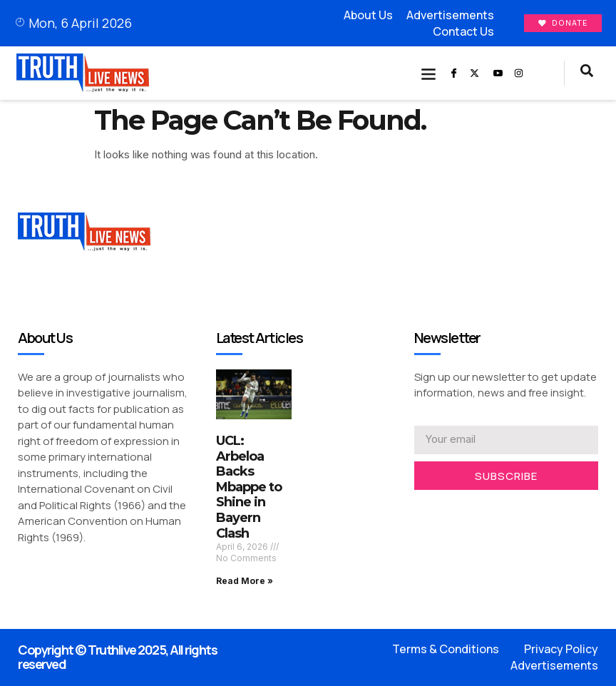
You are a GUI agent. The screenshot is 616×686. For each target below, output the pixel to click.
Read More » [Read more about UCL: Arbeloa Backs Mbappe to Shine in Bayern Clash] (245, 581)
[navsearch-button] (587, 73)
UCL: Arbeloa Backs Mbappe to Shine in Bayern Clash (249, 487)
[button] (429, 73)
